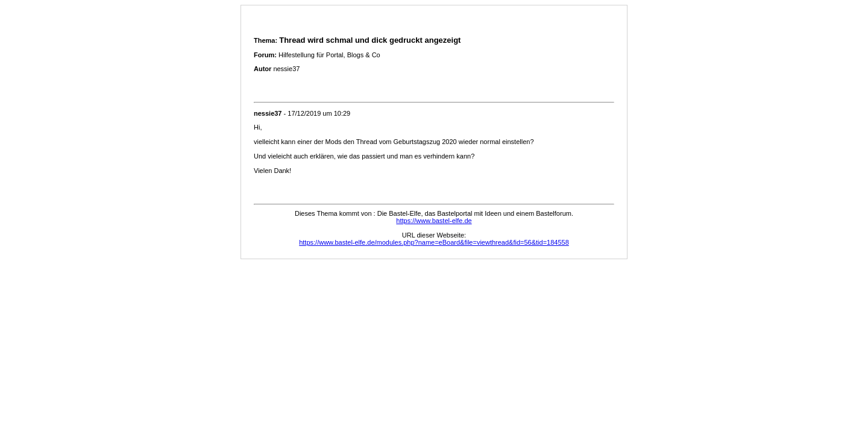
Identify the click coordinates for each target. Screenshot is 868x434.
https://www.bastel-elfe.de (434, 221)
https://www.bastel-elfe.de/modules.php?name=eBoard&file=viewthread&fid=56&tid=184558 (434, 242)
